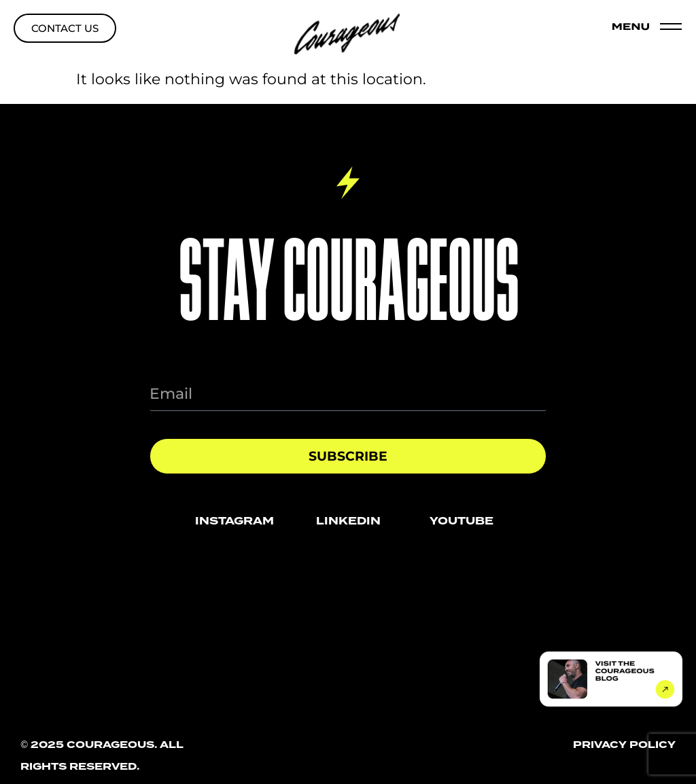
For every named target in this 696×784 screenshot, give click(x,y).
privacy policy (624, 745)
